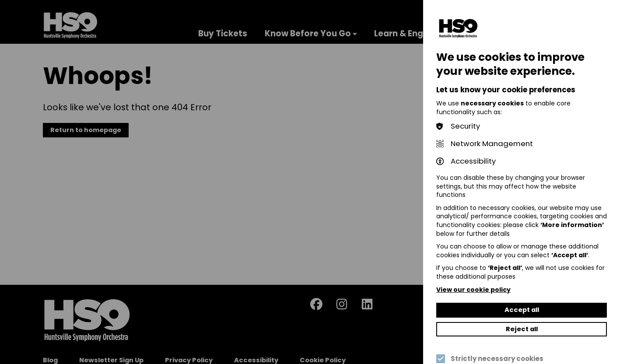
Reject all (522, 329)
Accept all (522, 310)
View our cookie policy (473, 290)
